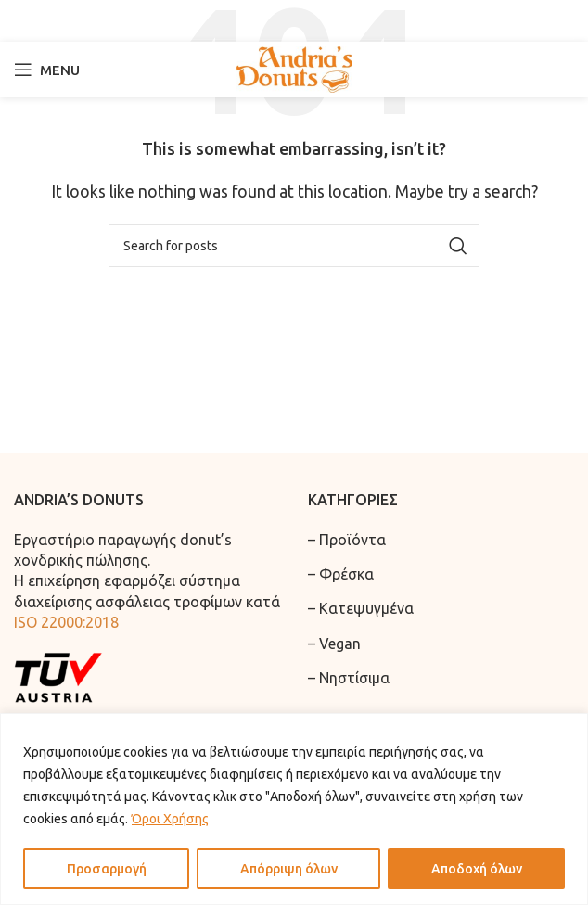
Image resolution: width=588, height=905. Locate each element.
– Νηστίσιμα (349, 678)
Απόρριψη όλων (289, 869)
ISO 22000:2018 (66, 622)
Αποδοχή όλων (477, 869)
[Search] (294, 20)
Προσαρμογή (107, 869)
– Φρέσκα (341, 574)
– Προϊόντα (347, 540)
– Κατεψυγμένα (361, 608)
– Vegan (334, 644)
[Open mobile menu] (47, 70)
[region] (294, 809)
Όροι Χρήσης (170, 819)
